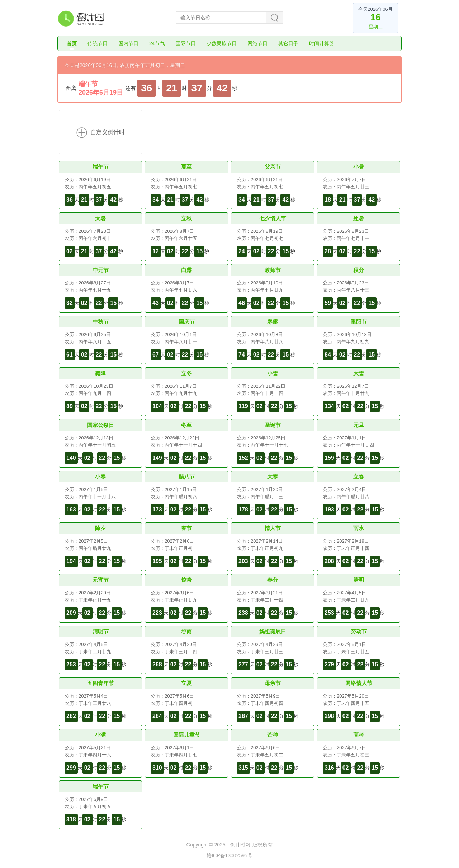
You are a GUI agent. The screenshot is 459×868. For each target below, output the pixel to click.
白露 (186, 270)
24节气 (157, 43)
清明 (359, 580)
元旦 (359, 425)
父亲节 (273, 167)
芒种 (273, 735)
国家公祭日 (101, 425)
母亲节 (273, 683)
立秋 (186, 218)
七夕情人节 (273, 218)
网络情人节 (359, 683)
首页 (72, 43)
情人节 (273, 528)
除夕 (100, 528)
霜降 (100, 373)
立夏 (186, 683)
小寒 (100, 477)
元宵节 (101, 580)
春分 (273, 580)
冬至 (186, 425)
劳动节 (359, 631)
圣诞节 (273, 425)
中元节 (101, 270)
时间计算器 (322, 43)
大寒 (273, 477)
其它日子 (288, 43)
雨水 (359, 528)
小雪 (273, 373)
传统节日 (98, 43)
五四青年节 (101, 683)
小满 (100, 735)
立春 (359, 477)
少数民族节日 (222, 43)
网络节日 (257, 43)
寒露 (273, 322)
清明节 (101, 631)
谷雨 (186, 631)
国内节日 (128, 43)
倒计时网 (240, 845)
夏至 (186, 167)
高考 (359, 735)
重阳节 (359, 322)
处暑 (359, 218)
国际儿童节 (187, 735)
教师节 (273, 270)
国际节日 (186, 43)
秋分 (359, 270)
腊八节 (187, 477)
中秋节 (101, 322)
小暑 (359, 167)
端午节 (88, 84)
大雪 (359, 373)
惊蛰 (186, 580)
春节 (186, 528)
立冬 (186, 373)
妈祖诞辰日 (273, 631)
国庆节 (187, 322)
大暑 (100, 218)
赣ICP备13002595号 (229, 855)
